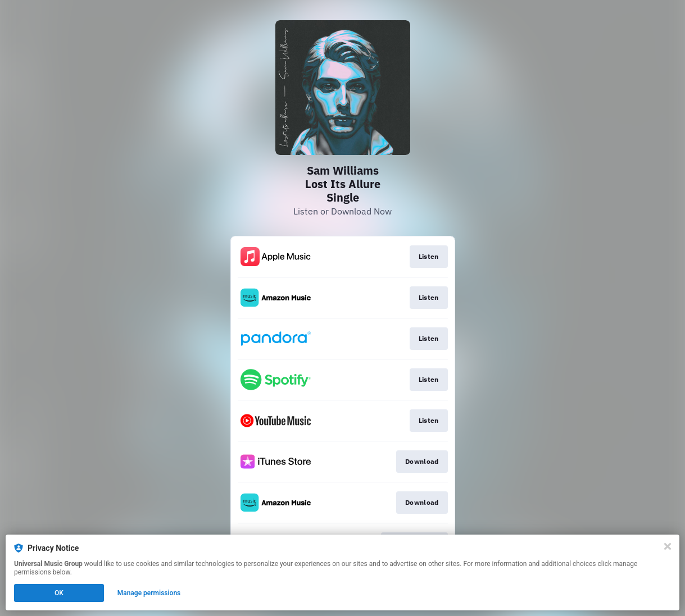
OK (59, 593)
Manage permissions (149, 593)
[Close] (668, 546)
